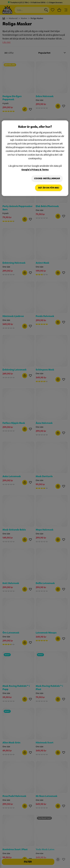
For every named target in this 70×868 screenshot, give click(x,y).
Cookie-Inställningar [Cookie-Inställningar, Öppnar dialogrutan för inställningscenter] (47, 179)
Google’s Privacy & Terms (35, 169)
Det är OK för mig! (49, 188)
